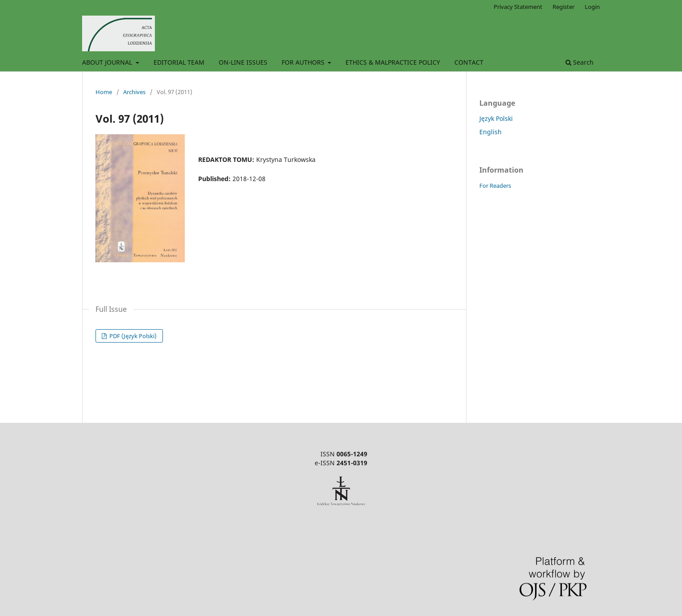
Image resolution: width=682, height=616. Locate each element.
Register (563, 7)
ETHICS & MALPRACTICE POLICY (393, 62)
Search (580, 62)
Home (104, 92)
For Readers (495, 186)
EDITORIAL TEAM (179, 62)
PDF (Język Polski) (132, 336)
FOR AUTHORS (304, 62)
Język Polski (496, 118)
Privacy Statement (518, 7)
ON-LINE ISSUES (243, 62)
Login (592, 7)
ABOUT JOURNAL (108, 62)
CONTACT (469, 62)
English (491, 132)
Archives (134, 92)
